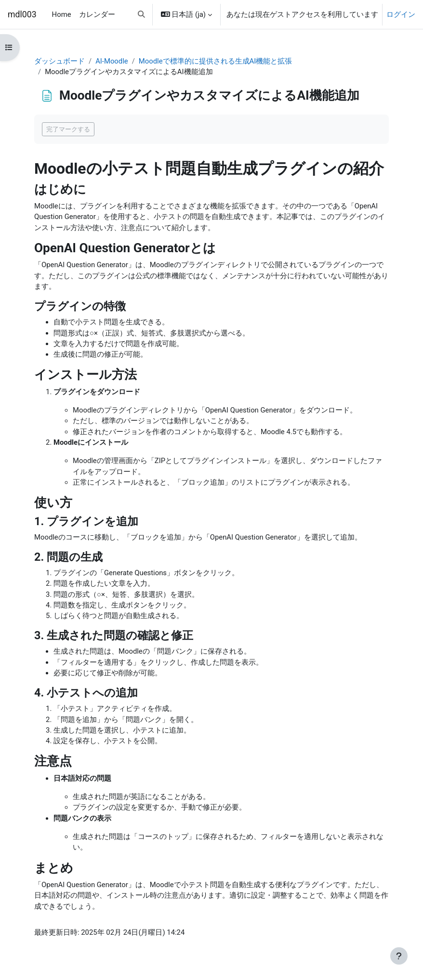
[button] (141, 14)
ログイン (401, 14)
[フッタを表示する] (399, 956)
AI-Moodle (112, 61)
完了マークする (68, 129)
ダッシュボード (59, 61)
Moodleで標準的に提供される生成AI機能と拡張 (215, 61)
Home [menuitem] (62, 14)
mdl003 (22, 14)
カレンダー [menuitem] (97, 14)
